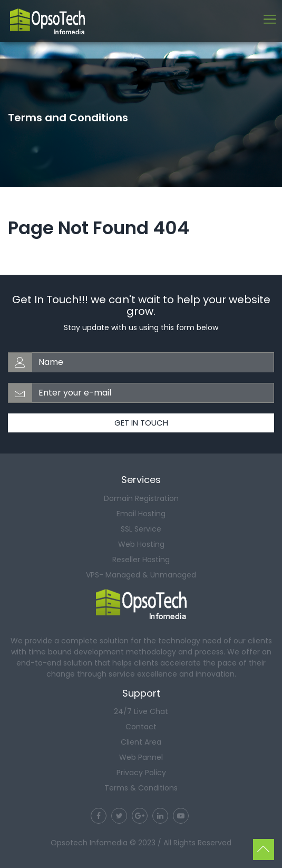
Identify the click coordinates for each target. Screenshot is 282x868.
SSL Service (141, 529)
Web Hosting (141, 544)
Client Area (141, 742)
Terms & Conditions (141, 788)
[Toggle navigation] (270, 21)
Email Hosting (141, 514)
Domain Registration (141, 498)
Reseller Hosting (141, 560)
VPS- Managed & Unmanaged (141, 575)
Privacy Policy (141, 773)
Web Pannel (141, 757)
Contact (141, 727)
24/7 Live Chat (141, 711)
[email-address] (153, 393)
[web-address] (153, 362)
